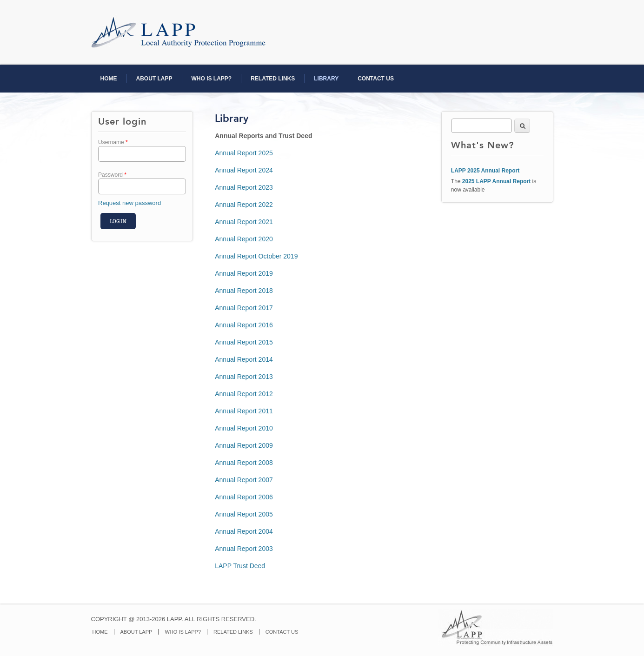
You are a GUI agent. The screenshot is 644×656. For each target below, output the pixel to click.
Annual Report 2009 (244, 445)
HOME (109, 79)
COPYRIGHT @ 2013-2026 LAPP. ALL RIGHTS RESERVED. (174, 619)
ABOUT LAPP (154, 79)
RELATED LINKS (273, 79)
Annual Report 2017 (244, 308)
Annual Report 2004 (244, 531)
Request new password (129, 203)
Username (113, 142)
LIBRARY (326, 79)
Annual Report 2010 (244, 428)
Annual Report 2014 (244, 359)
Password (112, 175)
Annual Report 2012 (244, 394)
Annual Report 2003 (244, 549)
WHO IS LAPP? (212, 79)
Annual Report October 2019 (256, 256)
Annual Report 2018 (244, 291)
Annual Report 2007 (244, 480)
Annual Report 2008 (244, 463)
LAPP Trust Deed (240, 566)
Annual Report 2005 (244, 514)
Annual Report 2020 (244, 239)
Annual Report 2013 (244, 377)
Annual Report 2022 (244, 205)
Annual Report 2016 (244, 325)
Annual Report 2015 (244, 342)
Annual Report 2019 (244, 273)
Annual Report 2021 (244, 222)
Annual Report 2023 (244, 187)
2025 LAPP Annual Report (496, 181)
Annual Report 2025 (244, 153)
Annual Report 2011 (244, 411)
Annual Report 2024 (244, 170)
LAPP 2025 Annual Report (485, 171)
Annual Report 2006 (244, 497)
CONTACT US (376, 79)
